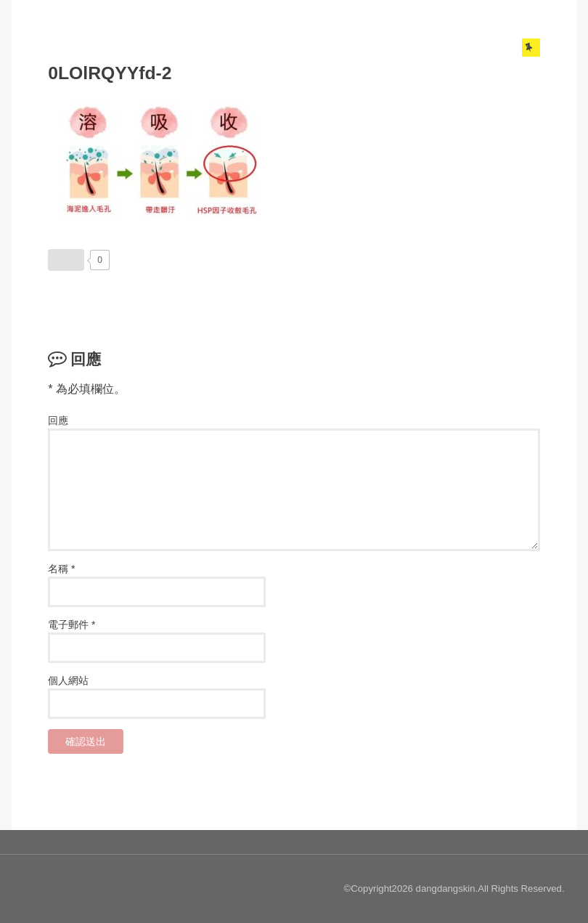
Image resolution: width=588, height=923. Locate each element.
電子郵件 (68, 625)
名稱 (58, 569)
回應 (58, 420)
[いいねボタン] (66, 260)
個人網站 (68, 680)
